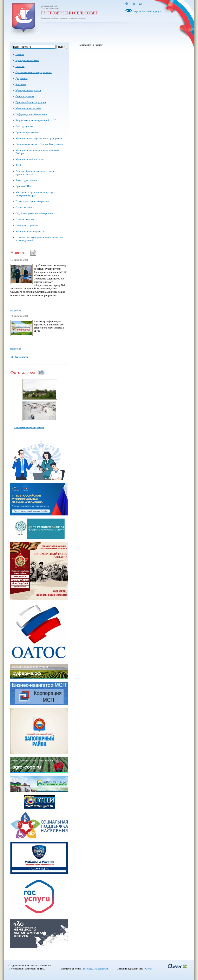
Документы (21, 78)
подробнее (16, 311)
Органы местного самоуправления (34, 72)
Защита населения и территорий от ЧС (36, 120)
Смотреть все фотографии (29, 427)
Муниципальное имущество (30, 231)
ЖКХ (18, 165)
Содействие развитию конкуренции (34, 213)
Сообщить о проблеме (27, 225)
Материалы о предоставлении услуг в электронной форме (35, 194)
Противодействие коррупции (31, 102)
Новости (20, 66)
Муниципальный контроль (29, 159)
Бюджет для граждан (26, 180)
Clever (148, 969)
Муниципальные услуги (28, 90)
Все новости (21, 357)
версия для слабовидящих (143, 11)
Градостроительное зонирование (33, 201)
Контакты (21, 84)
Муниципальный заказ (27, 60)
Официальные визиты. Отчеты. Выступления (39, 144)
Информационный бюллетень (31, 114)
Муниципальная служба (28, 108)
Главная (20, 54)
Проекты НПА (23, 186)
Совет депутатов (24, 126)
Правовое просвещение (28, 132)
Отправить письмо (25, 219)
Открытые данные (25, 207)
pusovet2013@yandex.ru (95, 969)
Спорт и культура (25, 96)
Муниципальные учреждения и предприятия (39, 138)
